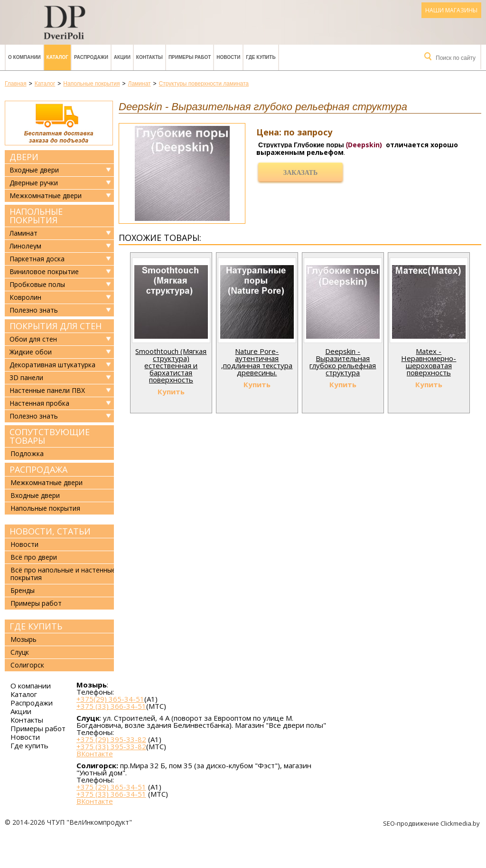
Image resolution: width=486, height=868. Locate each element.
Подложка (27, 453)
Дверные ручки (34, 183)
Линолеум (25, 246)
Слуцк (20, 652)
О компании (24, 57)
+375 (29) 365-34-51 (111, 787)
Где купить (261, 57)
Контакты (150, 57)
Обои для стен (33, 339)
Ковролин (25, 297)
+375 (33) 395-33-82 (111, 746)
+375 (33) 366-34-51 (111, 706)
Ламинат (23, 233)
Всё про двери (34, 557)
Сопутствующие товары (50, 436)
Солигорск (27, 665)
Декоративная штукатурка (52, 365)
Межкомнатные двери (46, 196)
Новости (228, 57)
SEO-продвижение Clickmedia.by (432, 823)
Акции (122, 57)
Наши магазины (451, 10)
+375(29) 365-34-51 (110, 699)
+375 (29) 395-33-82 (111, 739)
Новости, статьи (50, 531)
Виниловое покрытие (44, 272)
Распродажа (38, 469)
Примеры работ (190, 57)
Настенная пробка (39, 403)
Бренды (23, 590)
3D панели (26, 378)
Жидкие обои (31, 352)
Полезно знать (34, 310)
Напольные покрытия (36, 216)
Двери (24, 157)
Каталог (57, 57)
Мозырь (23, 639)
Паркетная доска (37, 259)
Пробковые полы (37, 285)
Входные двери (34, 170)
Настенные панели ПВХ (47, 391)
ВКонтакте (95, 754)
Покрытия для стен (56, 326)
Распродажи (91, 57)
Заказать (300, 173)
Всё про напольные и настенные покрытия (63, 574)
